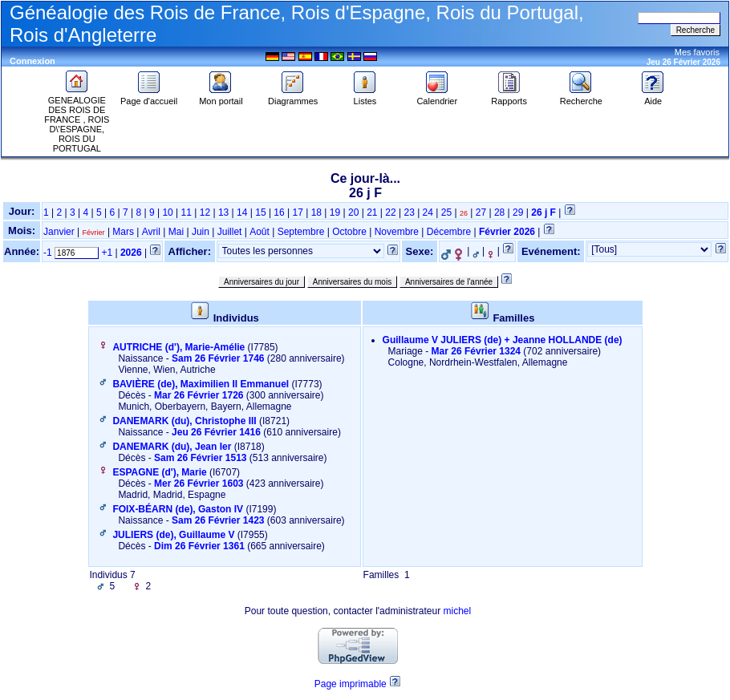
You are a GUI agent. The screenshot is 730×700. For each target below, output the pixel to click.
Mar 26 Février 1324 (476, 351)
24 (428, 212)
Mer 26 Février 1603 (199, 484)
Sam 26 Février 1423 (218, 520)
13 (223, 212)
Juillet (230, 232)
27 (481, 212)
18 (316, 212)
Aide (653, 97)
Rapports (509, 97)
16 (279, 212)
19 (335, 212)
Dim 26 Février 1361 (199, 546)
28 (499, 212)
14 (242, 212)
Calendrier (437, 97)
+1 (107, 253)
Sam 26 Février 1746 (218, 358)
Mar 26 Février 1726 (199, 395)
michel (457, 611)
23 (409, 212)
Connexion (32, 61)
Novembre (397, 232)
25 (446, 212)
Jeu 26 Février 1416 (216, 432)
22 (390, 212)
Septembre (301, 232)
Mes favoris (697, 52)
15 (260, 212)
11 (187, 212)
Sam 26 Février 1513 (200, 458)
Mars (123, 232)
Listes (365, 97)
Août (260, 232)
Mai (176, 232)
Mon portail (221, 97)
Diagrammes (293, 97)
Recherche (581, 97)
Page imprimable (351, 684)
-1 (48, 253)
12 (205, 212)
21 (372, 212)
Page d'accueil (149, 97)
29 (518, 212)
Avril (151, 232)
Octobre (349, 232)
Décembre (449, 232)
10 (167, 212)
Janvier (59, 232)
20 (353, 212)
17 (298, 212)
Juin (201, 232)
